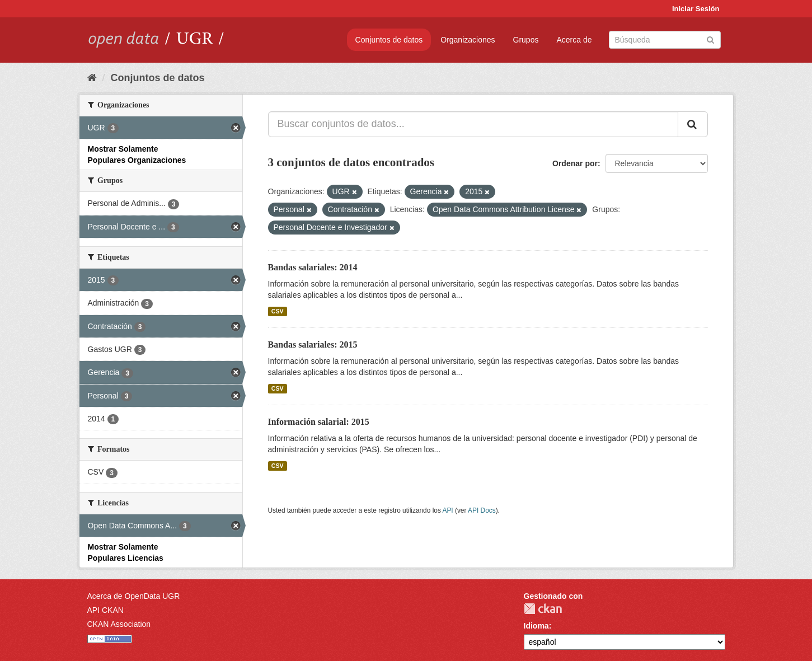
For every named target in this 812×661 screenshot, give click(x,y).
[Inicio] (92, 78)
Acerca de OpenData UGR (134, 596)
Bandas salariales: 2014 (313, 267)
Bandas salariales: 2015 (313, 344)
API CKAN (105, 610)
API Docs (482, 510)
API (447, 510)
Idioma (536, 626)
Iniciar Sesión (696, 9)
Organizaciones (468, 40)
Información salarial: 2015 (319, 422)
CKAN (543, 609)
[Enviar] (710, 39)
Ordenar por (575, 163)
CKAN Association (119, 624)
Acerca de (574, 40)
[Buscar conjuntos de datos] (665, 40)
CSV (278, 311)
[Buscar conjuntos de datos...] (473, 124)
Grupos (526, 40)
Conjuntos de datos (389, 40)
